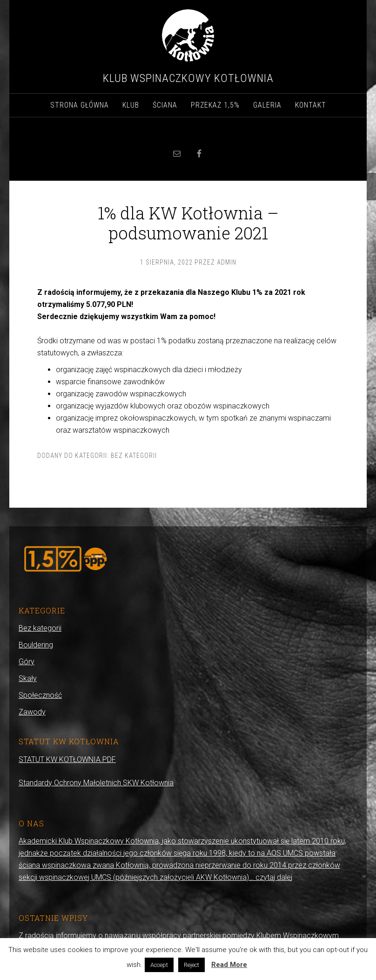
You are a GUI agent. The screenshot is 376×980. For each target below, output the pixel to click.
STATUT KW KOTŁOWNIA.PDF (67, 759)
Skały (28, 678)
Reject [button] (191, 965)
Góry (27, 662)
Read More (229, 965)
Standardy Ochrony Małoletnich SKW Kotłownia (96, 783)
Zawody (32, 712)
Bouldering (36, 645)
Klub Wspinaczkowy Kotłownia (188, 78)
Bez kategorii (134, 456)
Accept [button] (159, 965)
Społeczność (40, 695)
